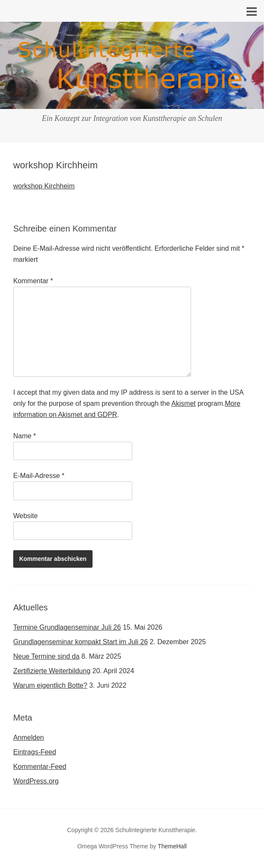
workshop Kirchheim (44, 186)
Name (25, 436)
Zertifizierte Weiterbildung (52, 671)
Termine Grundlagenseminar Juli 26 (67, 627)
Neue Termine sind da (46, 656)
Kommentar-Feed (40, 767)
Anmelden (29, 738)
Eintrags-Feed (35, 752)
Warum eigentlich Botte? (50, 685)
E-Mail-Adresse (39, 476)
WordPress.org (36, 781)
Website (26, 516)
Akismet (184, 403)
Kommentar (33, 281)
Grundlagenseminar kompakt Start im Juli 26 (81, 642)
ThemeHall (172, 846)
